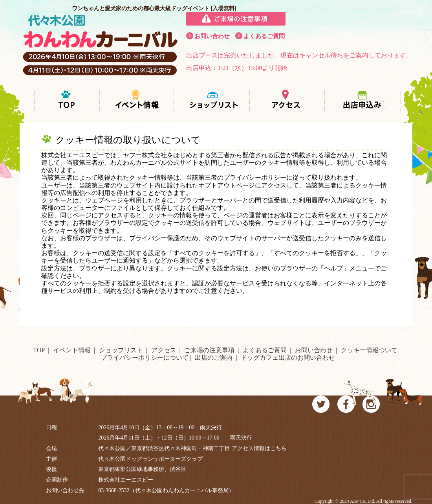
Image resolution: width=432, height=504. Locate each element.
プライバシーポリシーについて (145, 358)
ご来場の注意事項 (209, 350)
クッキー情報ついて (369, 350)
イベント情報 (72, 350)
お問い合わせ (212, 36)
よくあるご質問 (264, 36)
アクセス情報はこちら (259, 448)
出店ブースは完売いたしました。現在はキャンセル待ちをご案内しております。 (299, 55)
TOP (39, 350)
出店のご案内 (214, 358)
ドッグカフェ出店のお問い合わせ (288, 358)
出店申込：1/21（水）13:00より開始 (237, 68)
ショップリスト (121, 350)
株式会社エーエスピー (126, 480)
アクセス (164, 350)
